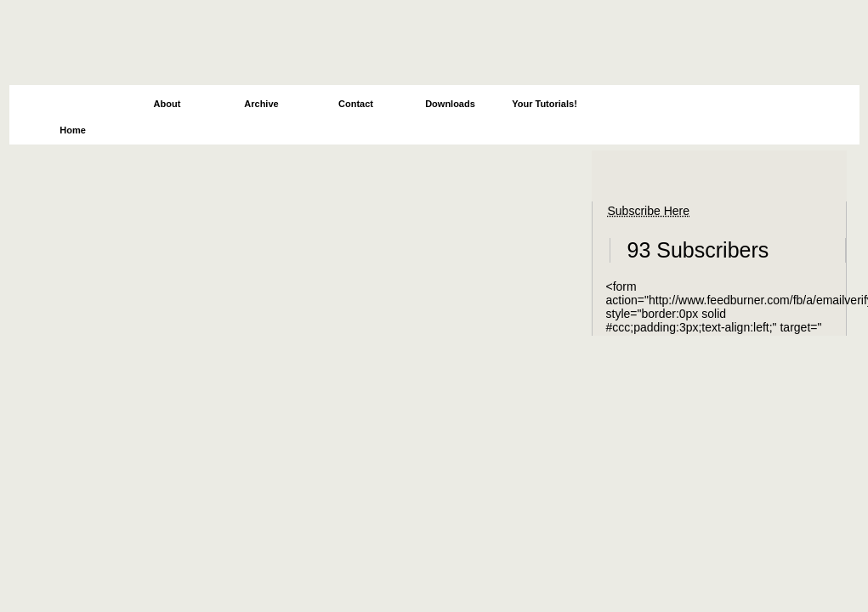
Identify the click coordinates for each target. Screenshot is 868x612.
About (167, 104)
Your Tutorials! (545, 104)
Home (73, 130)
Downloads (450, 104)
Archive (261, 104)
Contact (356, 104)
